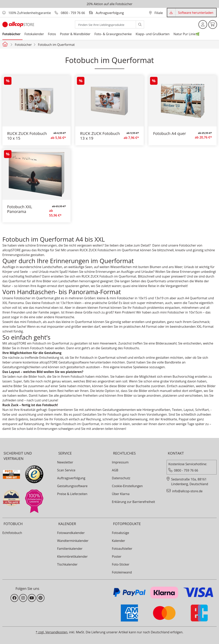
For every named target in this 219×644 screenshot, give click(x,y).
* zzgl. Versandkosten (52, 632)
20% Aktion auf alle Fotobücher (109, 4)
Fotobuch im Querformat (56, 45)
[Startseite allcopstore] (6, 44)
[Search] (105, 24)
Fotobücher (23, 45)
